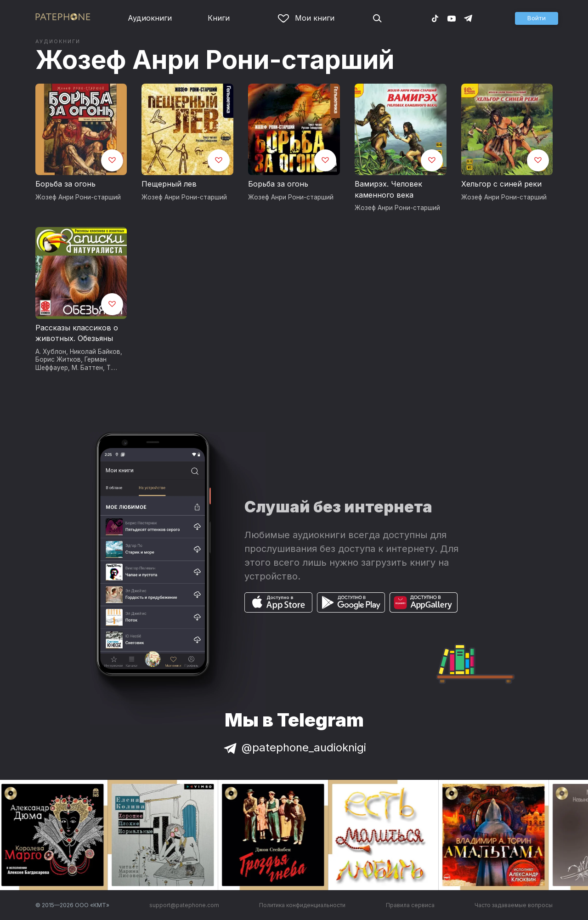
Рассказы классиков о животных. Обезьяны (77, 333)
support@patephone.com (184, 905)
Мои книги (306, 18)
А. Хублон (51, 352)
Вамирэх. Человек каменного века (388, 189)
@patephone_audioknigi (294, 747)
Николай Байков (95, 352)
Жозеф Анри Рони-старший (215, 60)
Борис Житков (58, 359)
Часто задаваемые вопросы (514, 905)
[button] (537, 18)
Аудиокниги (150, 18)
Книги (219, 18)
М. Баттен (87, 368)
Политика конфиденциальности (302, 905)
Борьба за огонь (65, 184)
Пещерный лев (169, 184)
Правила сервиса (410, 905)
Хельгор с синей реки (501, 184)
